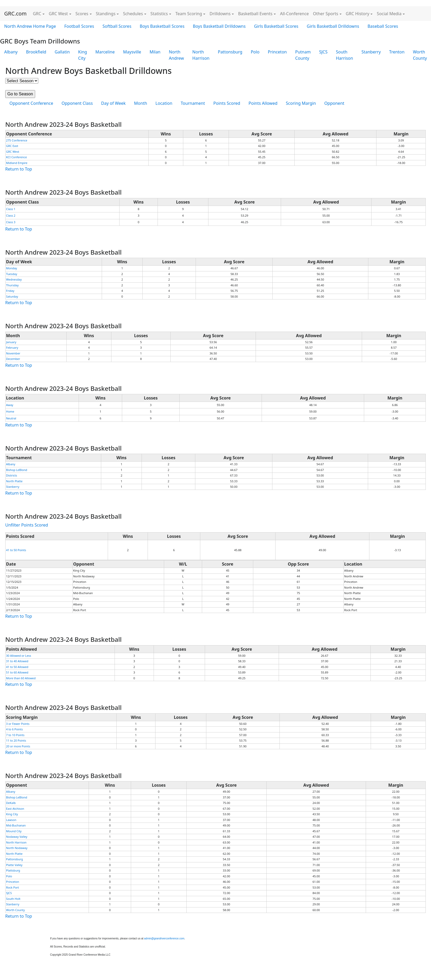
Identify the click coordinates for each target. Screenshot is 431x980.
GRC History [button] (358, 14)
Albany (11, 52)
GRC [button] (37, 14)
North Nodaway (17, 848)
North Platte (14, 481)
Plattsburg (13, 870)
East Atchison (15, 809)
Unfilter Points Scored (27, 525)
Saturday (12, 296)
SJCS (323, 52)
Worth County (15, 910)
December (13, 359)
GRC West (13, 152)
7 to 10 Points (15, 735)
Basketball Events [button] (255, 14)
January (11, 342)
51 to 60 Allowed (17, 672)
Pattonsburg (230, 52)
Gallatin (62, 52)
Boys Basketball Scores (162, 26)
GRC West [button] (58, 14)
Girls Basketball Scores (276, 26)
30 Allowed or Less (19, 656)
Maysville (132, 52)
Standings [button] (106, 14)
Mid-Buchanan (16, 825)
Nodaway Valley (17, 837)
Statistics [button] (159, 14)
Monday (12, 268)
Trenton (397, 52)
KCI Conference (16, 157)
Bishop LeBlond (17, 470)
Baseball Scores (383, 26)
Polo (255, 52)
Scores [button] (82, 14)
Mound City (14, 831)
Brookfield (36, 52)
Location (164, 103)
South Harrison (344, 55)
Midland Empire (17, 163)
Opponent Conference (31, 103)
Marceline (105, 52)
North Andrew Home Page (30, 26)
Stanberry (371, 52)
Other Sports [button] (326, 14)
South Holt (13, 899)
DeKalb (11, 803)
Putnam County (303, 55)
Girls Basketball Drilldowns (333, 26)
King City (83, 55)
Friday (10, 291)
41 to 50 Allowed (17, 667)
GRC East (12, 146)
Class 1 (11, 209)
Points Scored (227, 103)
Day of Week (113, 103)
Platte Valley (14, 865)
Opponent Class (77, 103)
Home (10, 411)
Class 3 (11, 222)
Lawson (11, 820)
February (12, 347)
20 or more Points (18, 746)
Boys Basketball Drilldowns (219, 26)
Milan (155, 52)
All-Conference (294, 14)
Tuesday (12, 274)
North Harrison (201, 55)
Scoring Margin (301, 103)
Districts (12, 475)
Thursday (12, 285)
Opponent (334, 103)
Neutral (11, 418)
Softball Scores (117, 26)
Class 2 (11, 215)
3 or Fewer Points (18, 724)
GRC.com (15, 13)
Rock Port (12, 887)
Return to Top (19, 169)
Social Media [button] (389, 14)
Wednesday (14, 279)
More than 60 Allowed (21, 678)
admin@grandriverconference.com (164, 938)
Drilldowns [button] (220, 14)
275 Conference (17, 140)
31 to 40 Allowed (17, 661)
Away (10, 405)
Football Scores (79, 26)
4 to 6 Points (14, 729)
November (13, 353)
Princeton (277, 52)
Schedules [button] (133, 14)
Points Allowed (263, 103)
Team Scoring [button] (189, 14)
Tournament (193, 103)
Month (141, 103)
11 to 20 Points (16, 740)
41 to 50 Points (16, 550)
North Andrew (176, 55)
